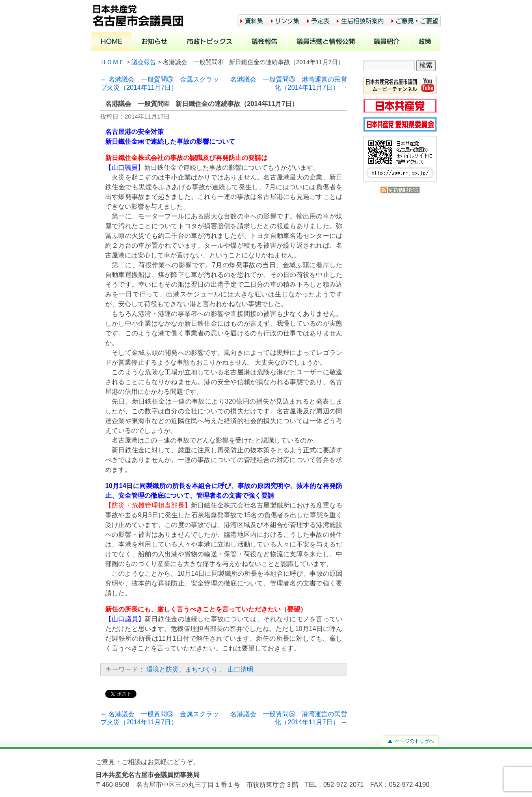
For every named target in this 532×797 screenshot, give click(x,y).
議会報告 (264, 42)
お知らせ (155, 42)
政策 (425, 42)
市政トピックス (209, 42)
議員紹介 (386, 42)
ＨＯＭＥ (112, 62)
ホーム (112, 42)
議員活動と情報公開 (325, 42)
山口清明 (240, 669)
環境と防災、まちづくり (182, 669)
